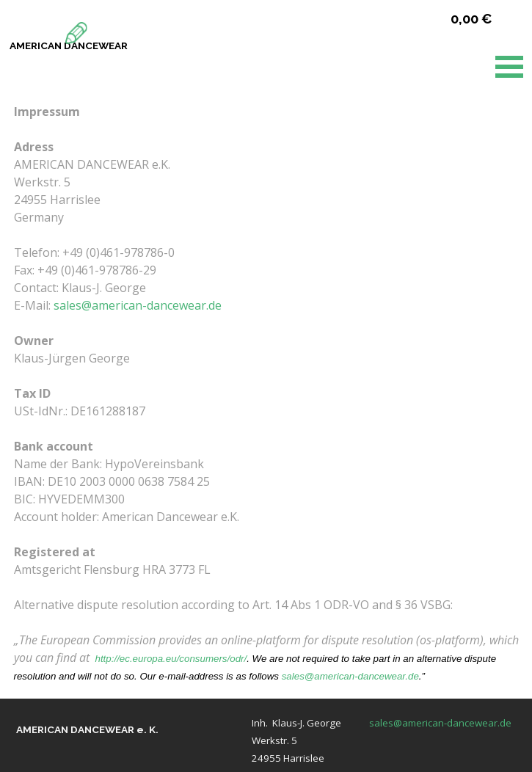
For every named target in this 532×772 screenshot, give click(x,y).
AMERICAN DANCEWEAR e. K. (87, 729)
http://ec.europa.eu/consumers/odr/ (171, 659)
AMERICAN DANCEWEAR (69, 45)
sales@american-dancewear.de (138, 305)
